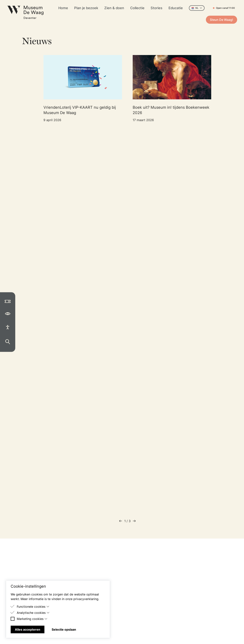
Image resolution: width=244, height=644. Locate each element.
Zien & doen (114, 8)
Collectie (137, 8)
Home (63, 8)
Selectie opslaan (64, 629)
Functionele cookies (33, 607)
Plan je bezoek (86, 8)
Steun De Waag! (222, 20)
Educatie (176, 8)
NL (197, 8)
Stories (157, 8)
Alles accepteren (28, 629)
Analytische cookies (33, 613)
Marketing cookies (32, 619)
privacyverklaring (86, 599)
